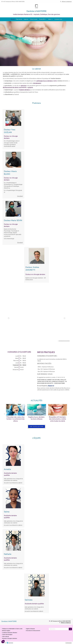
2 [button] (71, 65)
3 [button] (72, 65)
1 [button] (70, 65)
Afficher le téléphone (67, 2)
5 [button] (63, 341)
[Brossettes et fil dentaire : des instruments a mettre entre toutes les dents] (58, 410)
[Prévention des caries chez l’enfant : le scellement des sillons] (16, 410)
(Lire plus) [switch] (20, 196)
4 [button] (62, 341)
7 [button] (65, 341)
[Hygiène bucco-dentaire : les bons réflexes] (37, 410)
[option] (36, 44)
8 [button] (66, 341)
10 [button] (68, 341)
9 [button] (67, 341)
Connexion (69, 643)
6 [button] (64, 341)
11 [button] (69, 341)
